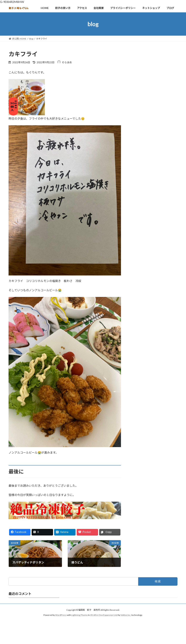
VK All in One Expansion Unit (104, 615)
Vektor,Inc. (126, 615)
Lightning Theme (80, 615)
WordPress (61, 615)
